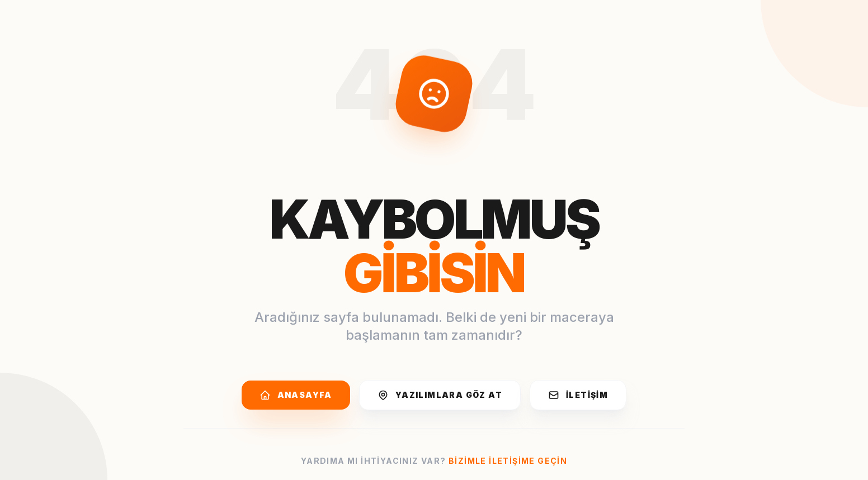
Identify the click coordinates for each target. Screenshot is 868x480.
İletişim (578, 395)
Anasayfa (296, 395)
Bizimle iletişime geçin (508, 461)
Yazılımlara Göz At (440, 395)
